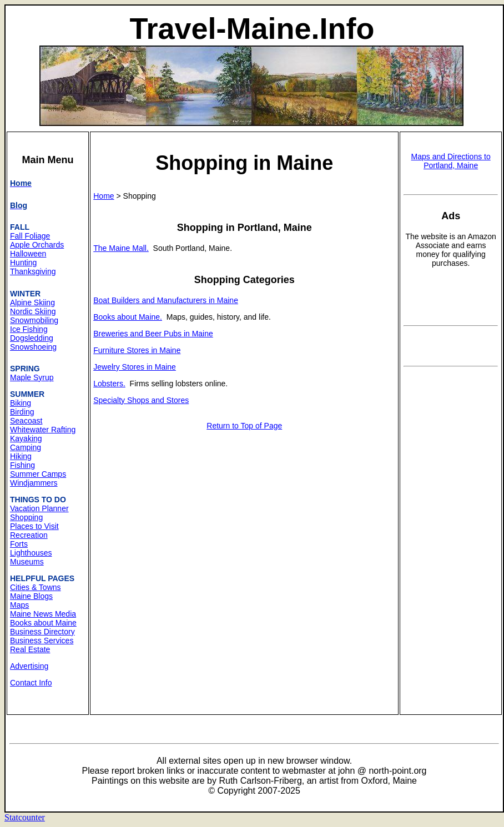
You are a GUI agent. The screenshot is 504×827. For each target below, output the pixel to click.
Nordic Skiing (33, 311)
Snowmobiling (34, 320)
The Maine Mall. (121, 248)
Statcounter (25, 817)
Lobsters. (109, 384)
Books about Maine (43, 623)
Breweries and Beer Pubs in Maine (153, 334)
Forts (19, 544)
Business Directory (42, 632)
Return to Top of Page (244, 426)
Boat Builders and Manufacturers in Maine (166, 300)
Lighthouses (31, 553)
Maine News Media (43, 614)
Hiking (21, 456)
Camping (26, 447)
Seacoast (26, 421)
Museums (27, 562)
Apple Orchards (37, 245)
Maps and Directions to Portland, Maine (451, 161)
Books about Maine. (128, 317)
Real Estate (30, 649)
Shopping (26, 517)
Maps (19, 605)
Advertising (29, 666)
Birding (22, 412)
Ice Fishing (29, 329)
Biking (21, 403)
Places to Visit (34, 526)
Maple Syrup (32, 377)
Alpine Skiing (32, 302)
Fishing (22, 465)
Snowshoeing (33, 347)
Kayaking (26, 438)
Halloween (28, 254)
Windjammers (34, 483)
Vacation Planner (39, 508)
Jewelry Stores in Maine (135, 367)
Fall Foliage (30, 236)
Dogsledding (32, 338)
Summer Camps (38, 474)
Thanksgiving (33, 271)
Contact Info (31, 683)
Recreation (29, 535)
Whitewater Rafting (43, 430)
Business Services (42, 641)
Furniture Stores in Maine (137, 350)
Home (104, 196)
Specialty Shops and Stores (141, 400)
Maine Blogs (31, 596)
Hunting (23, 263)
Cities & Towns (36, 587)
